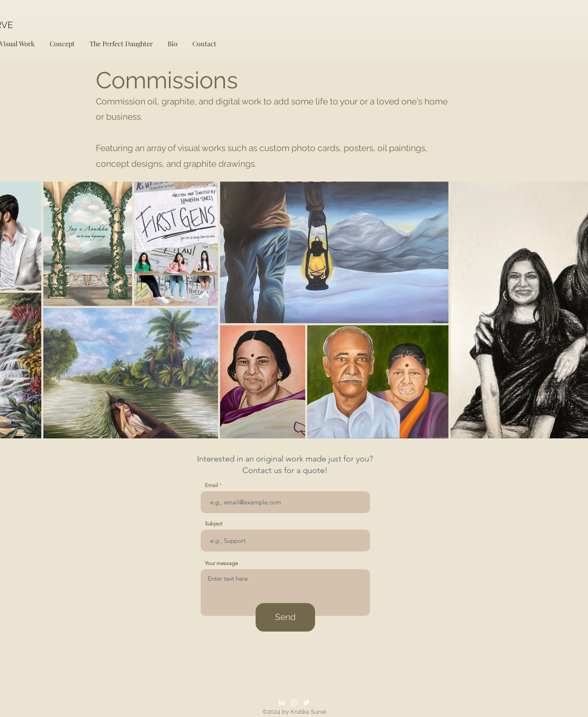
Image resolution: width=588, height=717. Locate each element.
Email (211, 485)
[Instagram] (294, 703)
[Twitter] (306, 703)
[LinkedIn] (282, 703)
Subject (213, 524)
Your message (221, 563)
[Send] (285, 617)
